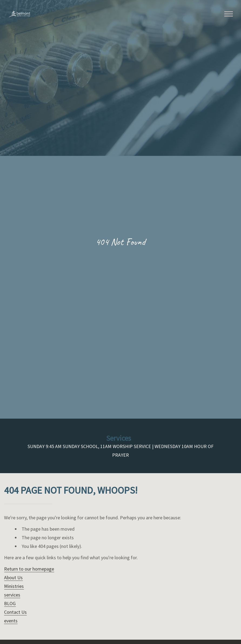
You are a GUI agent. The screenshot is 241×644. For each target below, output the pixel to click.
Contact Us (15, 612)
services (12, 595)
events (11, 621)
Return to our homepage (29, 569)
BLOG (10, 603)
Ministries (14, 586)
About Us (13, 577)
